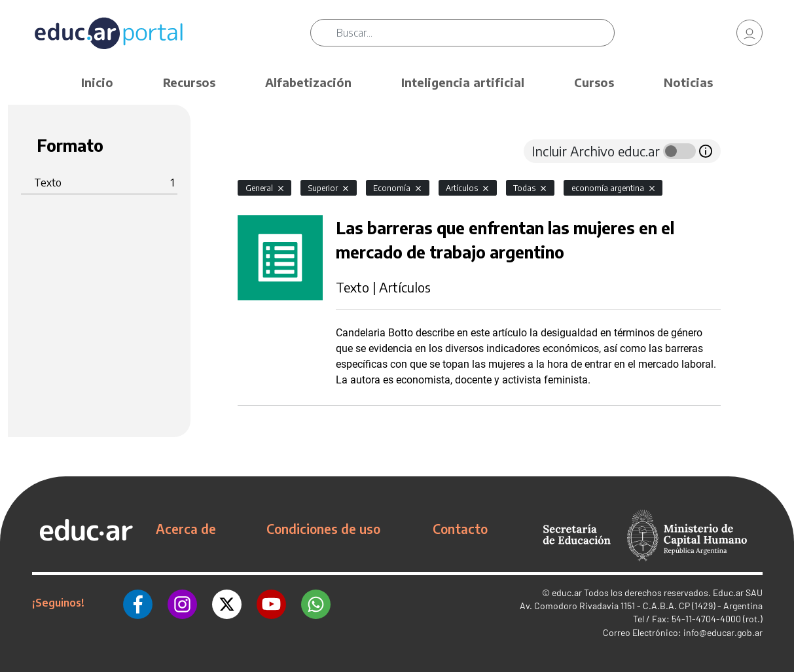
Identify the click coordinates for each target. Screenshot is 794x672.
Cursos (594, 82)
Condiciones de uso (323, 529)
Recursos (189, 82)
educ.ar (567, 592)
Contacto (460, 529)
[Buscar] (476, 33)
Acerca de (186, 529)
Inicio (97, 82)
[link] (749, 33)
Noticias (688, 82)
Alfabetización (308, 82)
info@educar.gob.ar (723, 632)
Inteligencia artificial (463, 82)
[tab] (264, 151)
